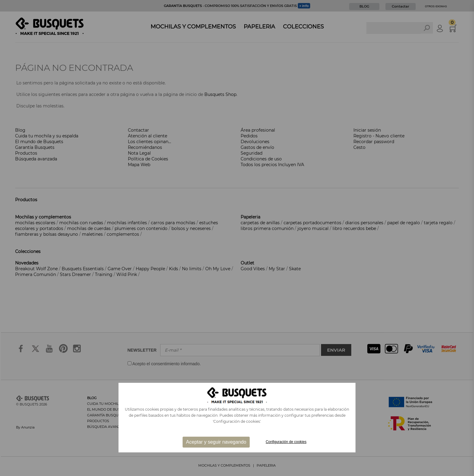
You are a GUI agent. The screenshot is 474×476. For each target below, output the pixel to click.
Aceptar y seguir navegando (216, 442)
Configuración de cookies (286, 442)
